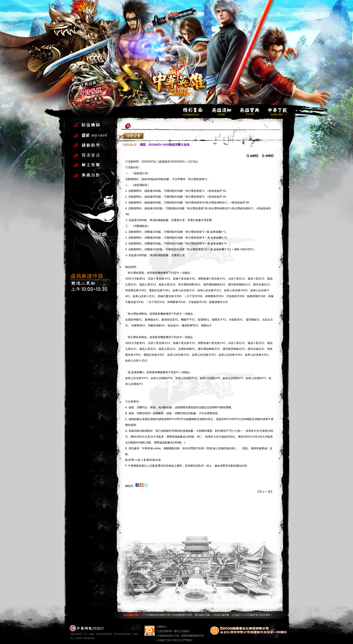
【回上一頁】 (265, 492)
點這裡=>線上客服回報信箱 (143, 460)
